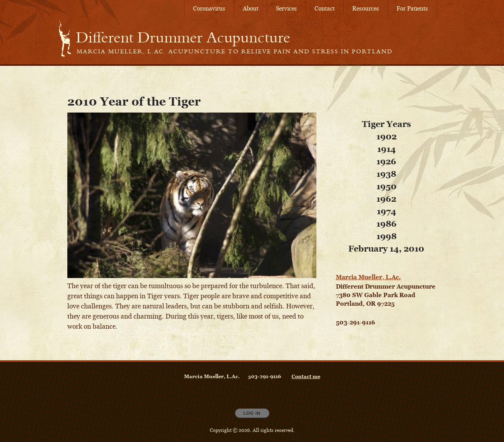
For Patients (412, 8)
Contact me (306, 376)
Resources (366, 8)
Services (286, 8)
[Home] (183, 37)
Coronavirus (209, 8)
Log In (252, 413)
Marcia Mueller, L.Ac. (368, 277)
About (251, 8)
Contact (325, 8)
